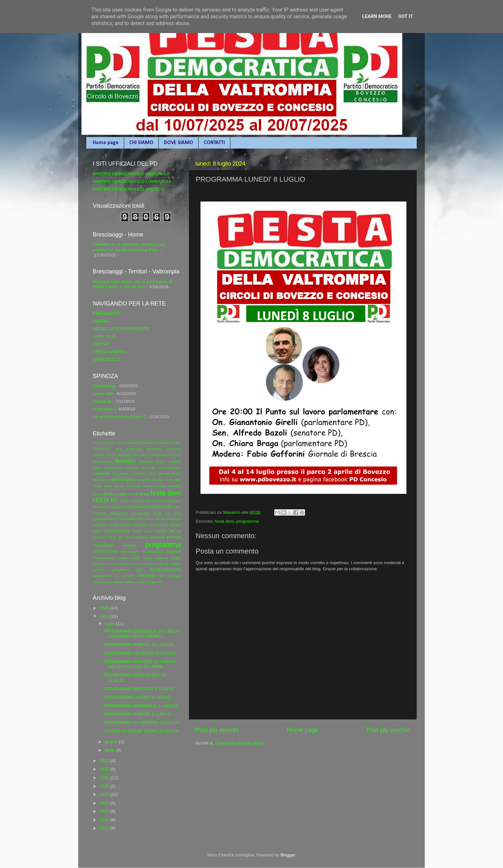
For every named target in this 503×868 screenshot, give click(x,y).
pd (172, 531)
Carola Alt (102, 401)
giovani (151, 501)
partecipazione (117, 531)
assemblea (134, 449)
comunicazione (169, 468)
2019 (105, 794)
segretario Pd (103, 564)
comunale (148, 468)
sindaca (175, 564)
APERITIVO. (102, 449)
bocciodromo (103, 461)
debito (176, 474)
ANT (177, 443)
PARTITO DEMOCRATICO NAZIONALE (131, 174)
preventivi (157, 537)
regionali (174, 552)
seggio (176, 558)
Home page (106, 143)
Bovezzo (125, 461)
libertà (160, 519)
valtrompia (146, 576)
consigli (164, 474)
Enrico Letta (115, 494)
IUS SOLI (173, 513)
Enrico (98, 494)
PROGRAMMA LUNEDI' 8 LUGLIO (137, 697)
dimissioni (173, 480)
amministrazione (140, 443)
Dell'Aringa (101, 480)
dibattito (158, 480)
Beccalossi (141, 455)
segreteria (123, 564)
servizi (136, 564)
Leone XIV (103, 394)
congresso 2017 (143, 474)
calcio (97, 468)
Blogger (288, 855)
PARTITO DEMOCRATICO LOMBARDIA (132, 181)
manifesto (100, 525)
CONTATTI (214, 143)
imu (107, 507)
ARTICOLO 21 (107, 360)
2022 (105, 769)
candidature (113, 468)
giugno (112, 742)
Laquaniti (100, 519)
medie (114, 525)
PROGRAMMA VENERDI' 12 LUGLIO (140, 653)
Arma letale (104, 409)
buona (161, 461)
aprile (111, 750)
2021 (105, 778)
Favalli (133, 494)
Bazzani (124, 455)
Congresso (120, 474)
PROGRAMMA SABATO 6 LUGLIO (137, 714)
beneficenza (160, 455)
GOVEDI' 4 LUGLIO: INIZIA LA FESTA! (141, 731)
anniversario (163, 443)
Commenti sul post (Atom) (240, 743)
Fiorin (124, 501)
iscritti (157, 513)
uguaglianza (102, 576)
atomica (99, 455)
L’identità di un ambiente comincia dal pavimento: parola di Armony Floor (129, 247)
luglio (110, 624)
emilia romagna (169, 486)
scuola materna (155, 558)
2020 (105, 786)
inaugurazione (122, 507)
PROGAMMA (103, 546)
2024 (105, 616)
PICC (112, 537)
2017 (105, 811)
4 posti (121, 443)
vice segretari (170, 576)
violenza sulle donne (108, 582)
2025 (105, 608)
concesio (101, 473)
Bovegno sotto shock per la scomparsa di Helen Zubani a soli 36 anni (132, 284)
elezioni (149, 486)
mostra (126, 525)
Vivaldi (141, 582)
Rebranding (104, 386)
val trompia (124, 576)
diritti (108, 486)
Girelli (162, 501)
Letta (122, 519)
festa (144, 494)
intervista (100, 513)
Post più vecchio (388, 730)
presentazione (136, 537)
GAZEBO (137, 501)
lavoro (112, 519)
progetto (130, 546)
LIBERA (100, 321)
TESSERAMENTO (165, 570)
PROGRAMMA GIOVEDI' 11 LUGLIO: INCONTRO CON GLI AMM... (140, 664)
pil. (121, 537)
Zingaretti (154, 582)
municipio (141, 525)
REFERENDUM (105, 552)
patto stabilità (156, 531)
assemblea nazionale (163, 449)
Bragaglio (146, 461)
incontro (141, 507)
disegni (119, 486)
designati (143, 480)
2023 (97, 443)
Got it (405, 16)
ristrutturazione (104, 558)
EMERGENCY (107, 313)
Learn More (377, 16)
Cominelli (131, 468)
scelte (123, 558)
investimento (140, 513)
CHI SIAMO (141, 143)
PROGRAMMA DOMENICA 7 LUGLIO (141, 706)
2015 (105, 828)
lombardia (173, 519)
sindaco (99, 570)
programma (247, 521)
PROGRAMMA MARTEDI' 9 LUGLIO (139, 689)
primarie (174, 537)
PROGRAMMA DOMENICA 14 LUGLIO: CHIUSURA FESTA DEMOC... (142, 634)
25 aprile (108, 443)
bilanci (176, 455)
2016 (105, 820)
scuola (135, 558)
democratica (123, 480)
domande (134, 486)
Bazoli (111, 455)
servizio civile (152, 564)
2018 (105, 803)
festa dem (224, 521)
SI (166, 564)
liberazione (146, 519)
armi (119, 449)
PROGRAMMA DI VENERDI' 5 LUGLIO (142, 722)
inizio (177, 507)
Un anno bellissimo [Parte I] (119, 417)
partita (138, 531)
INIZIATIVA (161, 507)
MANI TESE (104, 336)
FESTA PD (105, 500)
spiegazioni (120, 570)
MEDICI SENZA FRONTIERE (121, 329)
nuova (154, 525)
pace (164, 525)
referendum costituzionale (142, 552)
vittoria (130, 582)
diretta (98, 486)
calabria (175, 461)
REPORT (102, 344)
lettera (132, 519)
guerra (173, 501)
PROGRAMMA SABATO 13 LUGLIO (139, 645)
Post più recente (217, 730)
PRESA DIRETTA (110, 352)
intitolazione (119, 513)
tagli (139, 570)
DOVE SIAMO (179, 143)
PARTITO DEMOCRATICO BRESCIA (129, 189)
